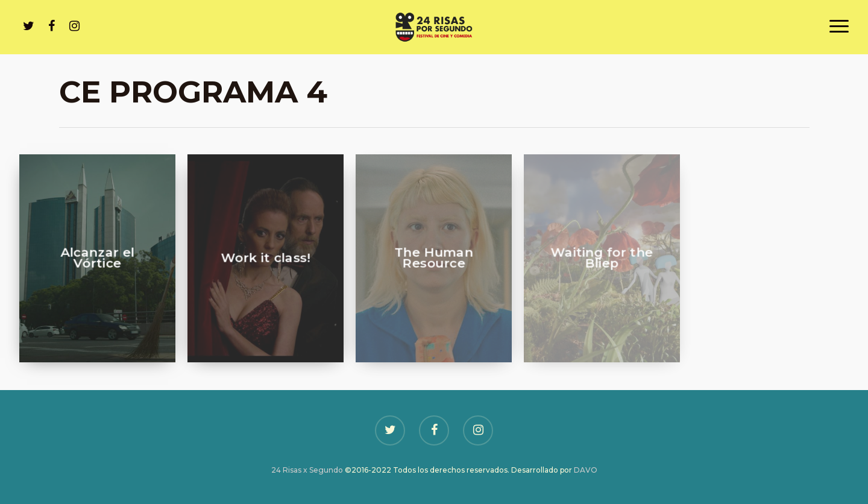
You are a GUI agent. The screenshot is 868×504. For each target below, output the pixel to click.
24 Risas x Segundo (307, 470)
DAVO (586, 470)
